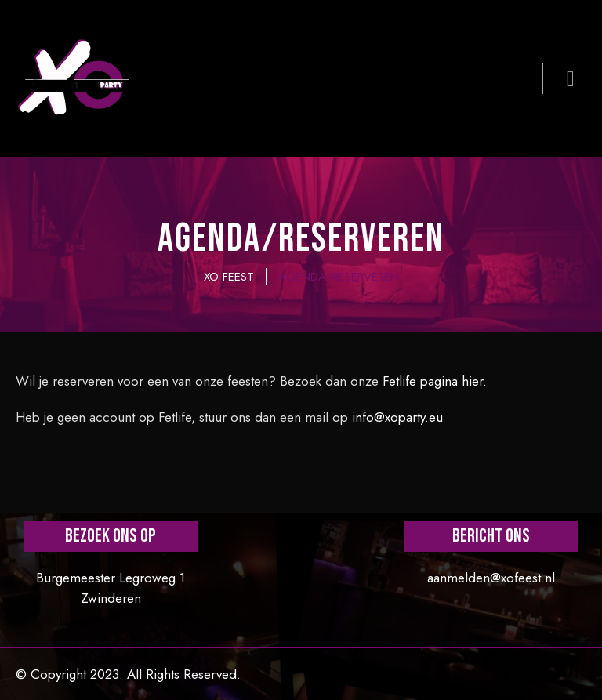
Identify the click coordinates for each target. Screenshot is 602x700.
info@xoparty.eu (397, 417)
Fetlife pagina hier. (435, 381)
